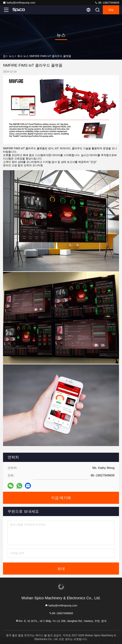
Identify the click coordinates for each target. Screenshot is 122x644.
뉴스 (12, 56)
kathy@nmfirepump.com (19, 3)
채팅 (111, 10)
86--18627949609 (107, 3)
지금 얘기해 (61, 498)
